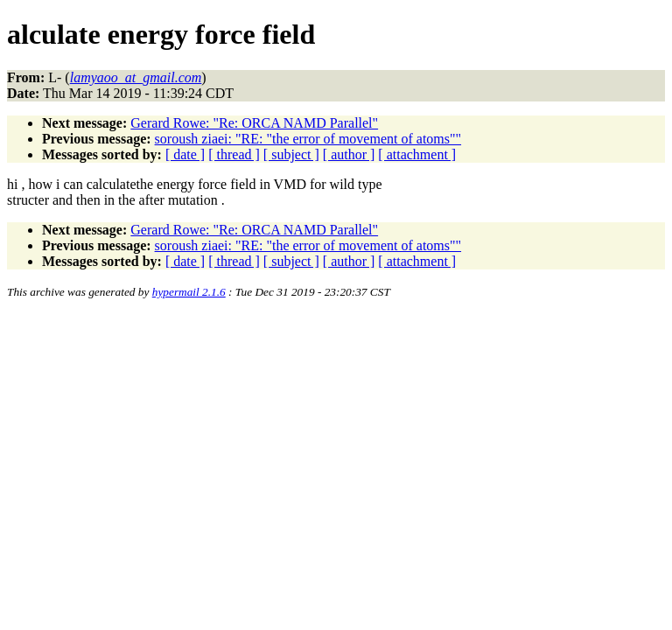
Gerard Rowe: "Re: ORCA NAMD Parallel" (254, 123)
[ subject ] (291, 154)
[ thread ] (234, 154)
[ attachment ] (417, 154)
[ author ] (349, 154)
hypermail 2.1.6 (189, 292)
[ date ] (185, 154)
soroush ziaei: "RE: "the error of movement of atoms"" (308, 139)
